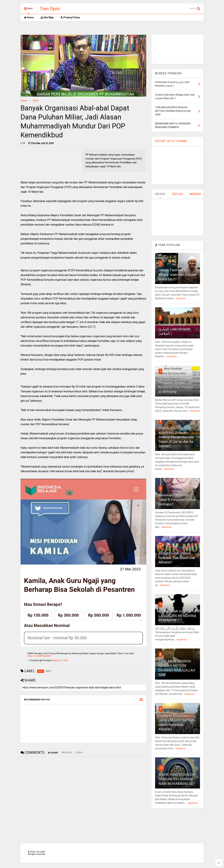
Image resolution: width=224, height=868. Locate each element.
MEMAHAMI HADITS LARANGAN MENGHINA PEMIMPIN (177, 616)
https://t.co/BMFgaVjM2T (39, 656)
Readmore (181, 298)
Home (29, 17)
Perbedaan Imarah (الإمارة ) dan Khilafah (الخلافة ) (174, 329)
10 (161, 768)
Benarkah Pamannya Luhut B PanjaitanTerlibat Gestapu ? (177, 500)
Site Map (47, 17)
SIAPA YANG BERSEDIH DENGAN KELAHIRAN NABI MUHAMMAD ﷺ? (177, 779)
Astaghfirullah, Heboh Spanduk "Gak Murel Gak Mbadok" (177, 558)
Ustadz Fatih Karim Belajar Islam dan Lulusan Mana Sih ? (178, 275)
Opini (36, 101)
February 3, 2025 (60, 660)
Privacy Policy (70, 17)
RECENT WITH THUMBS (171, 141)
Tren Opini (50, 9)
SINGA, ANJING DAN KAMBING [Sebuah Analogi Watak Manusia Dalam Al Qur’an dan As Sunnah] (176, 437)
